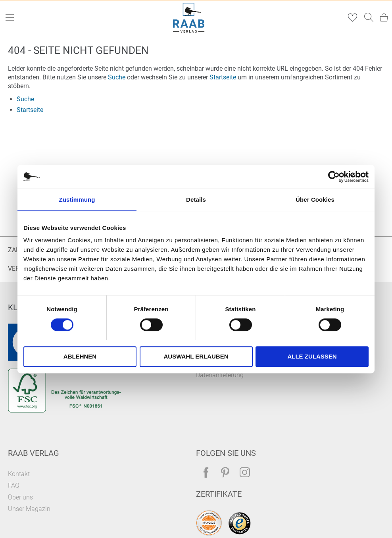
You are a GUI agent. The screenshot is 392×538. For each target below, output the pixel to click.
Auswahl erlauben (196, 356)
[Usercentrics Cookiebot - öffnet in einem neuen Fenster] (334, 177)
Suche (117, 77)
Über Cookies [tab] (315, 200)
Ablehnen (80, 356)
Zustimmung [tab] (77, 200)
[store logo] (189, 18)
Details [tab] (196, 200)
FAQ (14, 485)
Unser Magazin (29, 509)
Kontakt (19, 474)
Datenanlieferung (220, 375)
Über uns (20, 497)
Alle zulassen (312, 356)
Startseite (223, 77)
